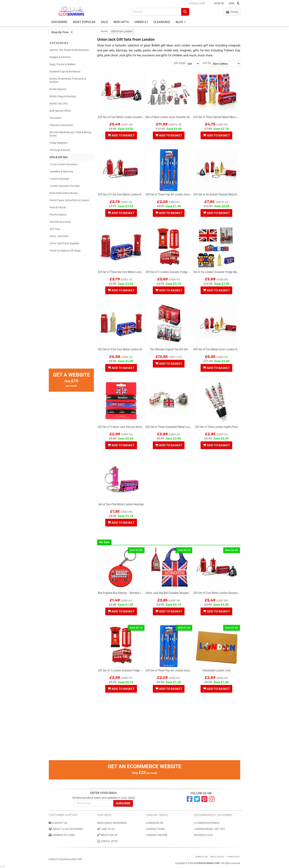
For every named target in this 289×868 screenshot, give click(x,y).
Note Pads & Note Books (64, 193)
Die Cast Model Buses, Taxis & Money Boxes (71, 134)
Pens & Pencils (58, 207)
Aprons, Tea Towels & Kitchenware (69, 50)
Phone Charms (58, 215)
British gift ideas (163, 45)
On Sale (104, 542)
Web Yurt (77, 859)
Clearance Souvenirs (61, 125)
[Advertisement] (71, 313)
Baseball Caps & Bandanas (65, 71)
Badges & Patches (60, 57)
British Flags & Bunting (63, 96)
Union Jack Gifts (59, 236)
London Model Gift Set (209, 829)
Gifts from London (122, 31)
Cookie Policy (233, 857)
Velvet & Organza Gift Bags (65, 251)
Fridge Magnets (59, 143)
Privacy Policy (217, 857)
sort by (207, 63)
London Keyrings (59, 179)
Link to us (106, 829)
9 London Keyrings (207, 823)
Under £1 (141, 22)
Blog (181, 22)
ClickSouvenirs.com (207, 863)
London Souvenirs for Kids (65, 186)
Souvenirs (59, 22)
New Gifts (121, 22)
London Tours (155, 829)
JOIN (231, 3)
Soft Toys (55, 229)
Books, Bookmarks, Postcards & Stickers (68, 80)
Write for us (107, 835)
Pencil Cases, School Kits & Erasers (69, 200)
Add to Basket (121, 135)
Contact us (58, 823)
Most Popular (84, 22)
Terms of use (201, 857)
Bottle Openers (58, 89)
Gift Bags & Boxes (60, 150)
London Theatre (157, 835)
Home (104, 31)
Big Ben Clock (203, 835)
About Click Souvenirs (66, 829)
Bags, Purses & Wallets (63, 64)
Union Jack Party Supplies (64, 243)
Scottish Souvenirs (60, 222)
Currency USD (197, 3)
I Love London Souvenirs (64, 164)
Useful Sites (107, 841)
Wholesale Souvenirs (112, 823)
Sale (104, 22)
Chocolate (55, 118)
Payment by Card (62, 835)
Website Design (58, 859)
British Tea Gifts (59, 104)
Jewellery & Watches (61, 171)
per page (180, 63)
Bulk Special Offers (60, 111)
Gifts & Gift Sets (59, 157)
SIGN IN (219, 3)
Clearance (162, 22)
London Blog (155, 823)
